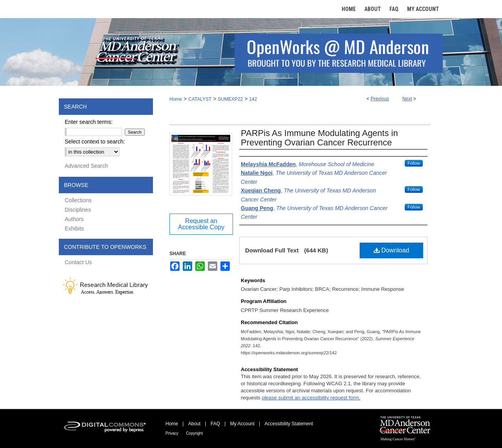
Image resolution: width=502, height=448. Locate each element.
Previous (380, 99)
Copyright (194, 433)
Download (392, 250)
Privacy (172, 433)
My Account (242, 424)
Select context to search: (95, 141)
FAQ (215, 424)
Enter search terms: (89, 122)
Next (407, 99)
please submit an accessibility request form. (311, 398)
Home (176, 99)
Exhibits (74, 229)
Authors (74, 219)
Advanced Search (86, 166)
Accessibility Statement (289, 424)
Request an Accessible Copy (201, 224)
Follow (414, 163)
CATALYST (200, 99)
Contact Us (78, 262)
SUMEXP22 (230, 99)
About (194, 424)
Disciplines (78, 210)
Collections (78, 200)
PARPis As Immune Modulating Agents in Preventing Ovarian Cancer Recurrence (319, 138)
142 (253, 99)
